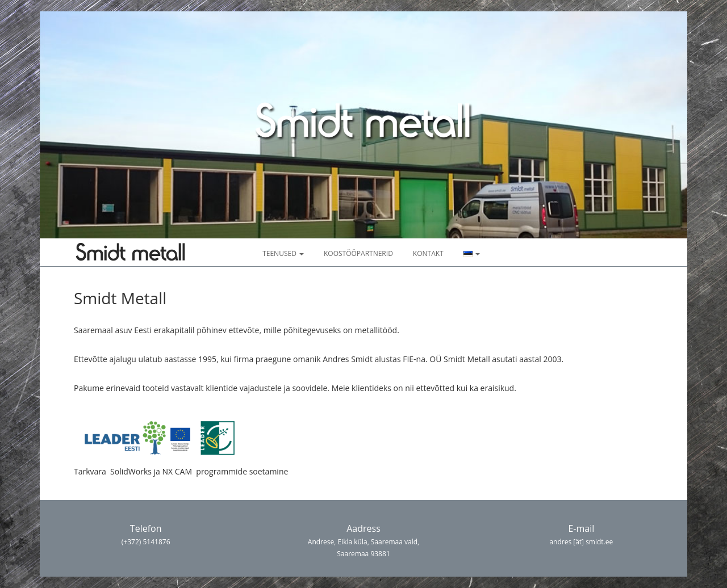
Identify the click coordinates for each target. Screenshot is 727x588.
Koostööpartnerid (358, 253)
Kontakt (428, 253)
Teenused (283, 253)
